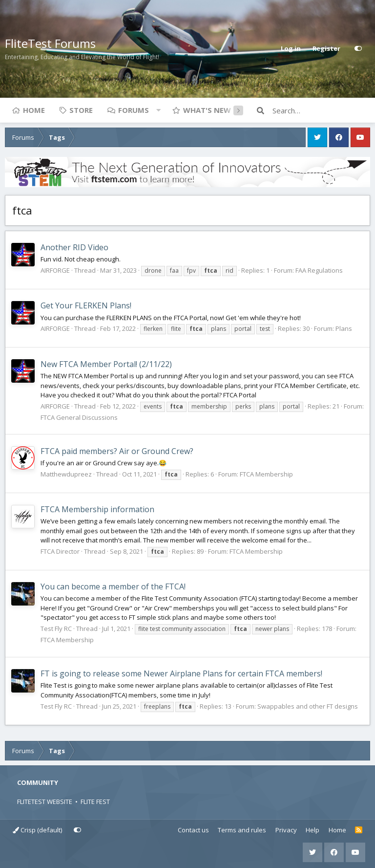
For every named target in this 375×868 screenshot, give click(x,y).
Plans (344, 328)
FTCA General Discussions (79, 417)
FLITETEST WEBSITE (45, 802)
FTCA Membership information (97, 509)
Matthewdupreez (66, 474)
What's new (207, 110)
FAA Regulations (319, 270)
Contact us (193, 830)
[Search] (321, 110)
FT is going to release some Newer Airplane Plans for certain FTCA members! (181, 673)
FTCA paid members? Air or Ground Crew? (117, 451)
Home (34, 110)
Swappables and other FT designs (308, 706)
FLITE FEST (95, 802)
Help (312, 830)
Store (81, 110)
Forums (134, 110)
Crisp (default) (37, 830)
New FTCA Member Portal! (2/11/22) (106, 364)
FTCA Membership (266, 474)
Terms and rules (242, 830)
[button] (158, 110)
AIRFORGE (55, 270)
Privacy (286, 830)
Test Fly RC (56, 629)
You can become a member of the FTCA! (113, 586)
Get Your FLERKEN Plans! (86, 305)
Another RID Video (74, 247)
